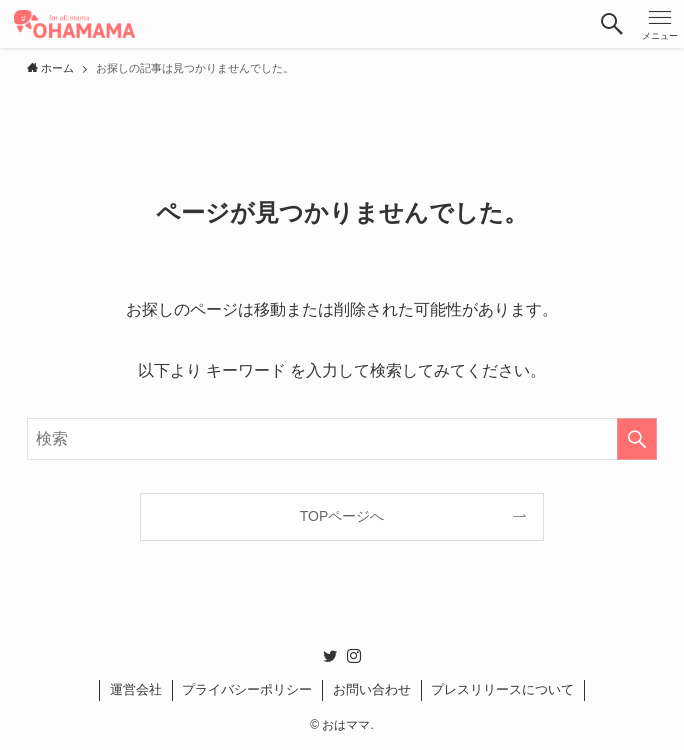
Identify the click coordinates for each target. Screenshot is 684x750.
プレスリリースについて (502, 689)
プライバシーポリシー (247, 689)
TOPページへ (342, 516)
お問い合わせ (372, 689)
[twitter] (330, 656)
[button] (612, 24)
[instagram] (354, 656)
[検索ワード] (341, 439)
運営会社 (136, 689)
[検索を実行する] (637, 439)
